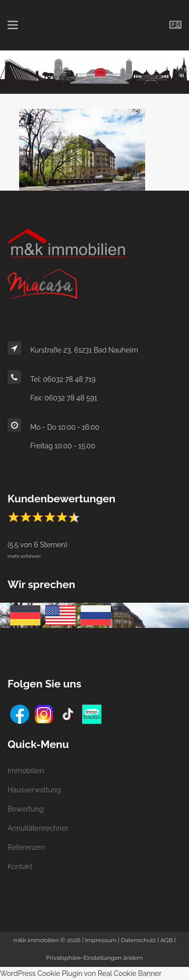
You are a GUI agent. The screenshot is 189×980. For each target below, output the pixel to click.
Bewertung (25, 809)
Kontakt (20, 867)
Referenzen (26, 847)
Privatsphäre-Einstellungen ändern (94, 958)
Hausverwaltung (34, 790)
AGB (166, 940)
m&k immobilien (36, 940)
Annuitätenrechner (38, 828)
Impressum (101, 940)
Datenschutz (138, 940)
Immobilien (26, 771)
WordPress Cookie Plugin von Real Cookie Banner (81, 973)
